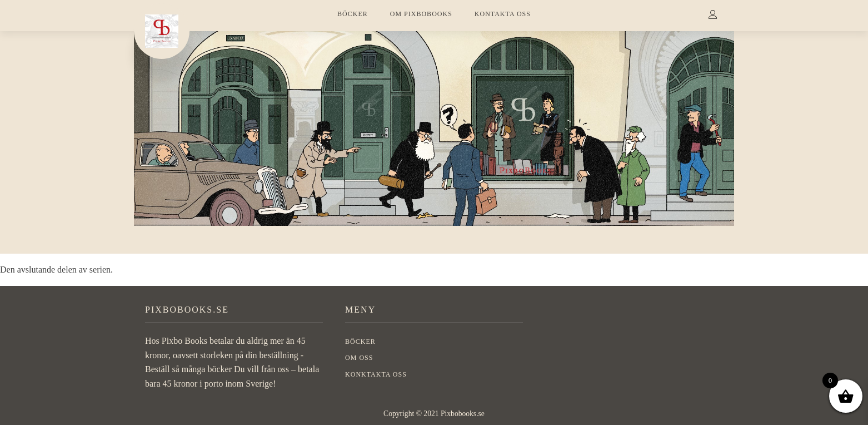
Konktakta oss (376, 374)
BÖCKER (353, 14)
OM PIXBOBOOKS (421, 14)
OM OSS (359, 358)
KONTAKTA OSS (503, 14)
